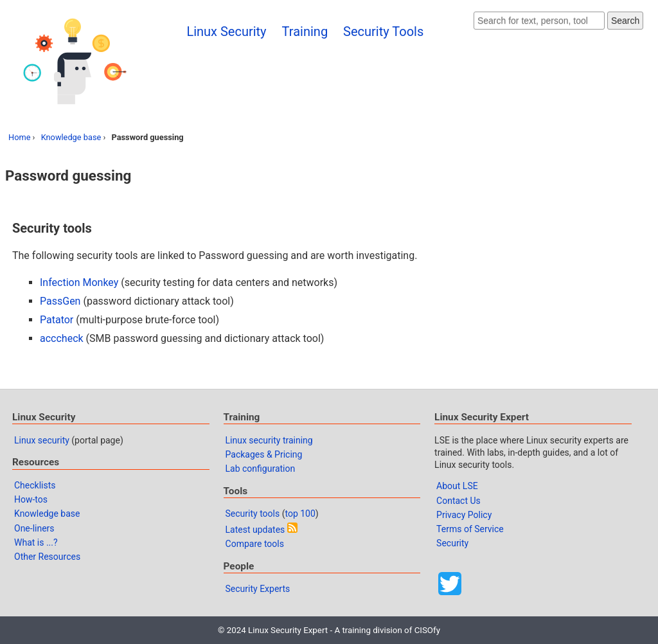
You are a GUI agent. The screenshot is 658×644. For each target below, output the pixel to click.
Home (19, 137)
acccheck (62, 338)
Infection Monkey (79, 282)
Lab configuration (261, 469)
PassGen (60, 301)
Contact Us (458, 501)
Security (452, 543)
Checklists (35, 485)
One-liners (34, 528)
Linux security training (269, 440)
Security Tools (383, 31)
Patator (57, 320)
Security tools (253, 514)
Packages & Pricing (264, 454)
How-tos (31, 499)
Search (625, 21)
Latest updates (255, 530)
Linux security (42, 440)
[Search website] (539, 21)
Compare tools (255, 544)
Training (305, 31)
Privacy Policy (464, 515)
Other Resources (47, 557)
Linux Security (226, 31)
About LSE (457, 486)
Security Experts (258, 589)
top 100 (300, 514)
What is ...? (36, 542)
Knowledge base (71, 137)
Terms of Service (470, 529)
